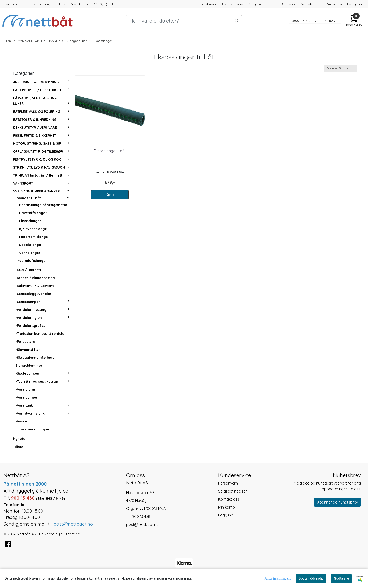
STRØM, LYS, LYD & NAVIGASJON (39, 167)
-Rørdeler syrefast (31, 326)
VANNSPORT (23, 183)
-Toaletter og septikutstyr (37, 381)
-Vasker (22, 421)
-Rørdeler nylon (29, 318)
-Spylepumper (27, 373)
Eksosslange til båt (110, 151)
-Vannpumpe (26, 397)
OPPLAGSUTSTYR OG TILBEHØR (38, 151)
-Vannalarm (25, 389)
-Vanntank (24, 405)
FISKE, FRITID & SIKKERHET (35, 136)
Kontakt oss (310, 4)
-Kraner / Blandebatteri (35, 278)
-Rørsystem (25, 342)
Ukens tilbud (233, 4)
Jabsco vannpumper (33, 429)
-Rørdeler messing (31, 310)
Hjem (8, 41)
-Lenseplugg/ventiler (33, 294)
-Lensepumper (28, 302)
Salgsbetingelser (263, 4)
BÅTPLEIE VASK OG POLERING (37, 112)
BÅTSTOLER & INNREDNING (35, 120)
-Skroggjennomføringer (36, 358)
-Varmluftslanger (32, 261)
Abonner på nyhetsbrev (337, 502)
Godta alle (341, 578)
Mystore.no (70, 534)
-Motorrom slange (33, 237)
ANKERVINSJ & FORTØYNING (36, 82)
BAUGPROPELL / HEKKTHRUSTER (39, 90)
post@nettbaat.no (142, 524)
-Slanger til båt (74, 41)
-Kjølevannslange (32, 229)
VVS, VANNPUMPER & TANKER (37, 41)
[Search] (184, 21)
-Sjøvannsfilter (28, 350)
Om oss (288, 4)
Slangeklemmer (29, 366)
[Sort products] (341, 68)
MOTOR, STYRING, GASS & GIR (37, 143)
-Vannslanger (29, 253)
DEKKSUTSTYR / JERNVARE (35, 128)
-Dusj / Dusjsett (28, 270)
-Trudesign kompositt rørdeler (41, 334)
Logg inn (355, 4)
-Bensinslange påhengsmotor (43, 205)
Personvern (228, 483)
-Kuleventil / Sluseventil (36, 286)
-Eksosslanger (100, 41)
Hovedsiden (207, 4)
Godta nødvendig (311, 578)
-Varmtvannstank (30, 413)
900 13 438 (141, 516)
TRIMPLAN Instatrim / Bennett (38, 175)
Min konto (334, 4)
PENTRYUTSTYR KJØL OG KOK (37, 159)
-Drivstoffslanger (32, 213)
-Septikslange (29, 245)
